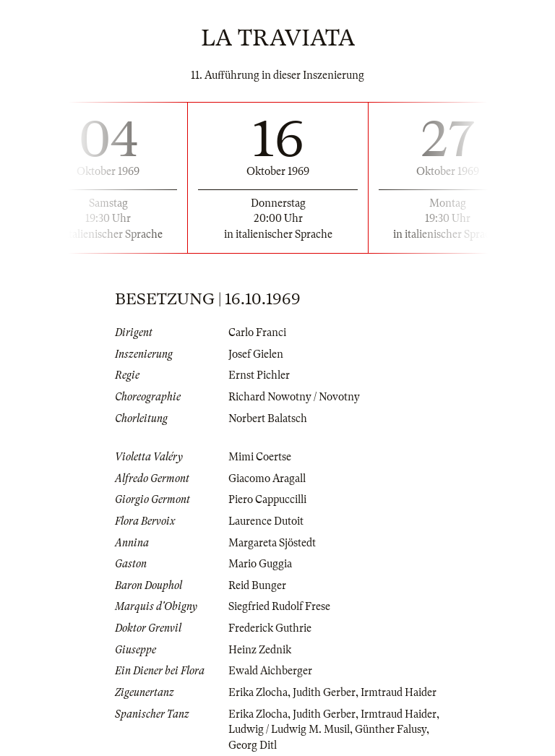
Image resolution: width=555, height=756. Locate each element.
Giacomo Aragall (267, 478)
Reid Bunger (257, 585)
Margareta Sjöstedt (272, 543)
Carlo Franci (257, 332)
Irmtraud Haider (399, 692)
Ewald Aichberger (270, 671)
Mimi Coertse (260, 457)
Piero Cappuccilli (267, 499)
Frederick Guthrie (270, 628)
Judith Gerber (324, 692)
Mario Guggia (260, 564)
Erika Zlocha (258, 692)
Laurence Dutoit (266, 521)
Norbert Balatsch (268, 418)
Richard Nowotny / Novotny (294, 397)
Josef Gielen (256, 354)
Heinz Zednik (260, 650)
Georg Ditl (253, 745)
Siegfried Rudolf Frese (279, 606)
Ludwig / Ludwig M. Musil (289, 729)
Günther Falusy (391, 729)
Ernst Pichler (259, 375)
